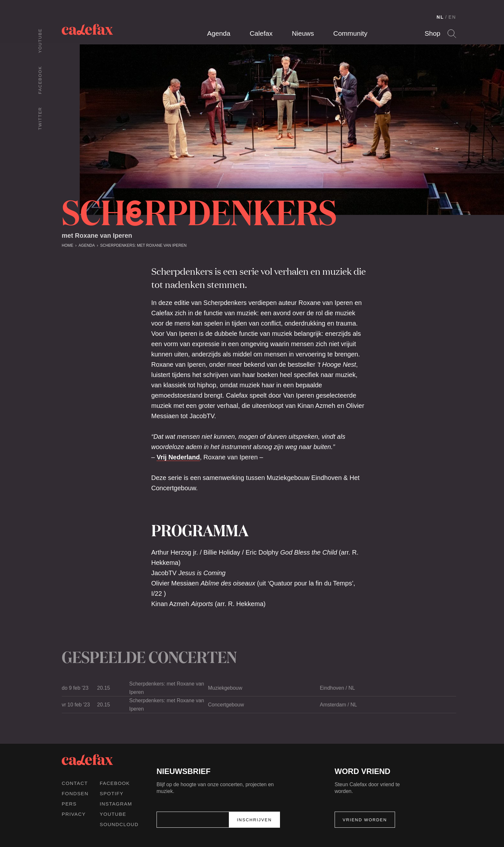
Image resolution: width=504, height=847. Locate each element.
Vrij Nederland (178, 457)
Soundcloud (119, 824)
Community (350, 33)
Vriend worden (365, 820)
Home (67, 245)
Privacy (74, 814)
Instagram (116, 804)
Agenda (219, 33)
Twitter (40, 118)
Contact (75, 783)
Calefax (261, 33)
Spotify (112, 793)
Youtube (40, 41)
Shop (432, 33)
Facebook (40, 80)
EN (452, 17)
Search (452, 34)
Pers (69, 804)
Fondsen (75, 793)
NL (440, 17)
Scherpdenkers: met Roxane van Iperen (143, 245)
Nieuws (303, 33)
